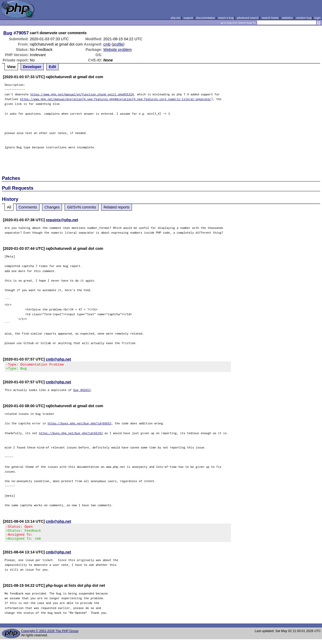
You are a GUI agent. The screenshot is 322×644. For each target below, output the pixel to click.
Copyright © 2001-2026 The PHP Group (50, 636)
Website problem (118, 50)
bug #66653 (82, 391)
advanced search (248, 18)
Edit (52, 67)
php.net (176, 18)
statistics (287, 18)
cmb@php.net (59, 359)
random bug (304, 18)
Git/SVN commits (82, 207)
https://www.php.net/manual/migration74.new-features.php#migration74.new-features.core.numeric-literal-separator (116, 99)
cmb (107, 44)
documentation (206, 18)
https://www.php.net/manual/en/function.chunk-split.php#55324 (82, 94)
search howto (270, 18)
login (318, 18)
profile (118, 44)
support (188, 18)
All (9, 207)
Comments (28, 207)
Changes (52, 207)
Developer (32, 67)
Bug (8, 33)
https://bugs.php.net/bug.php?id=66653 (80, 425)
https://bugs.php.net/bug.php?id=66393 (71, 435)
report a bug (226, 18)
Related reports (117, 207)
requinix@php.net (62, 220)
